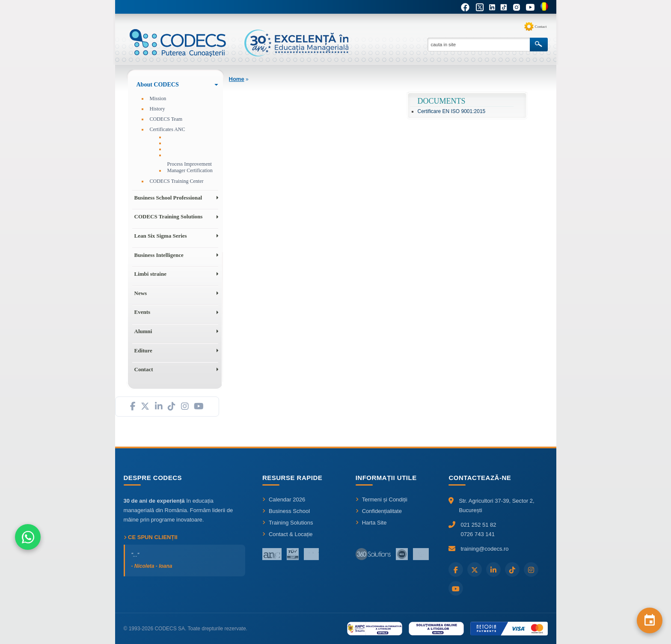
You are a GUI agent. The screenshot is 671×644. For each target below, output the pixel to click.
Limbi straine (150, 274)
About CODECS (158, 85)
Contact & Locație (288, 534)
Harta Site (371, 523)
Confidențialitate (379, 511)
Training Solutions (288, 523)
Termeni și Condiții (382, 499)
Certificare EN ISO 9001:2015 (452, 111)
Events (143, 312)
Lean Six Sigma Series (161, 236)
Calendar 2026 (284, 499)
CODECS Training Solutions (169, 216)
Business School (286, 511)
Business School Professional (168, 198)
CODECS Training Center (177, 181)
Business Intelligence (159, 255)
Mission (158, 98)
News (141, 293)
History (157, 109)
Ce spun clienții (151, 537)
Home (237, 79)
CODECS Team (166, 119)
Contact (541, 27)
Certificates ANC (168, 129)
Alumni (143, 331)
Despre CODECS (153, 478)
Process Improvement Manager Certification (190, 167)
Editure (143, 350)
